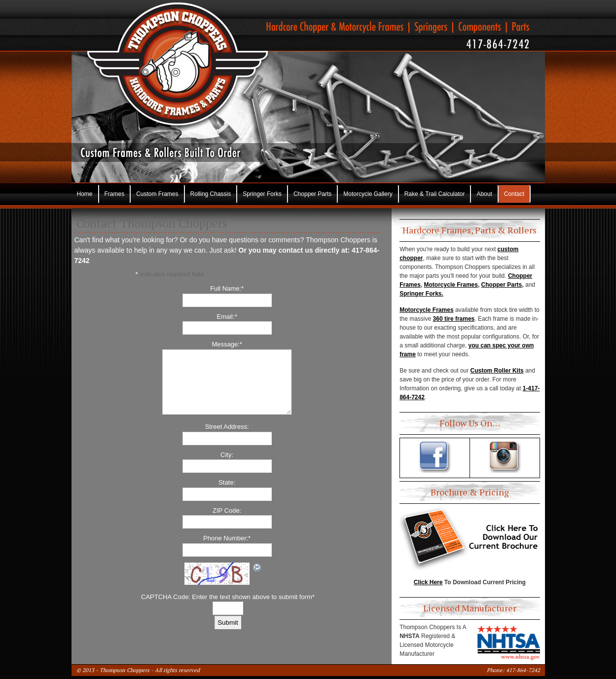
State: (227, 482)
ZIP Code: (227, 510)
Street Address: (227, 427)
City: (227, 455)
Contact (514, 194)
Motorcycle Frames (451, 285)
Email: (227, 317)
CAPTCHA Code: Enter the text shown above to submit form (228, 597)
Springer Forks (262, 194)
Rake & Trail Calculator (435, 194)
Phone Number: (227, 538)
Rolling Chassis (211, 194)
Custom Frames (157, 194)
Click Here (428, 582)
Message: (227, 344)
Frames (115, 194)
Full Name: (227, 288)
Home (85, 194)
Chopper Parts (312, 194)
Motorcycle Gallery (368, 194)
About (484, 194)
